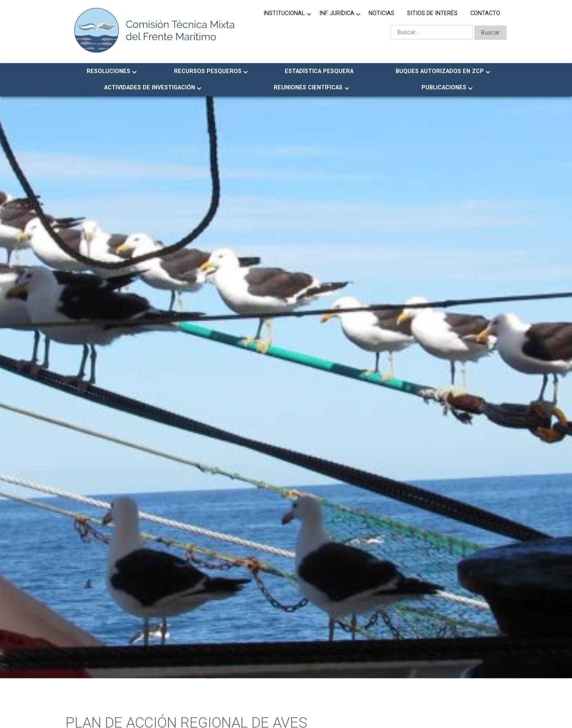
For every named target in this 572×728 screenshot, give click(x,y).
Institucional (284, 13)
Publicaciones (444, 88)
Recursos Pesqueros (208, 71)
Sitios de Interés (432, 13)
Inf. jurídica (337, 13)
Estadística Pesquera (319, 71)
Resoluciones (108, 71)
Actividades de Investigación (150, 88)
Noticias (382, 13)
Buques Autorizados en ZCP (440, 71)
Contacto (485, 13)
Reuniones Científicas (308, 88)
